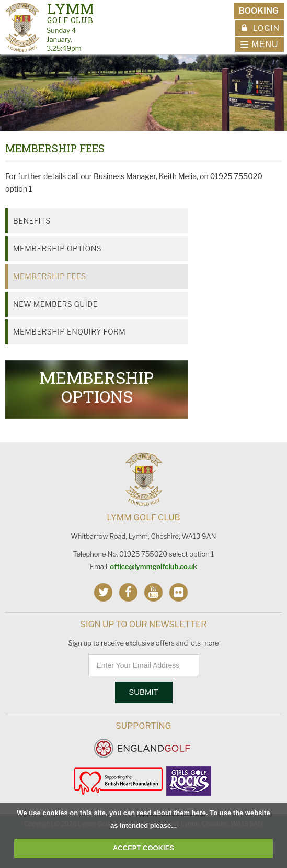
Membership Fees (50, 276)
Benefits (32, 221)
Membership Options (57, 248)
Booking (259, 11)
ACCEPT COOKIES (143, 848)
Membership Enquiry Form (69, 332)
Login (261, 28)
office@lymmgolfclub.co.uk (153, 566)
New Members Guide (55, 304)
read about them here (171, 813)
